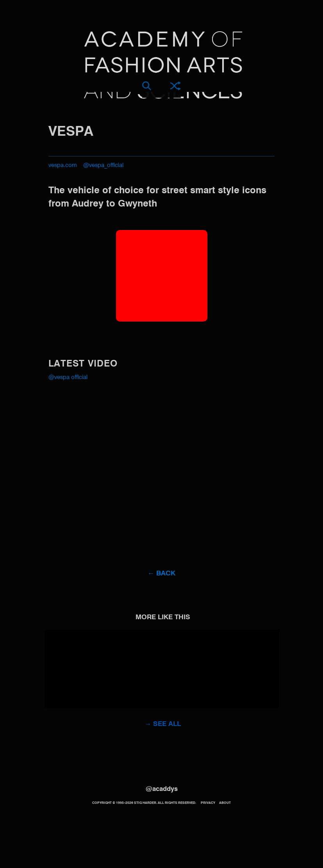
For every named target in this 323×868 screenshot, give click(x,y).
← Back (161, 574)
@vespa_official (103, 165)
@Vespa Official (68, 377)
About (225, 803)
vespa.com (63, 165)
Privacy (208, 803)
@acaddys (162, 789)
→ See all (163, 724)
